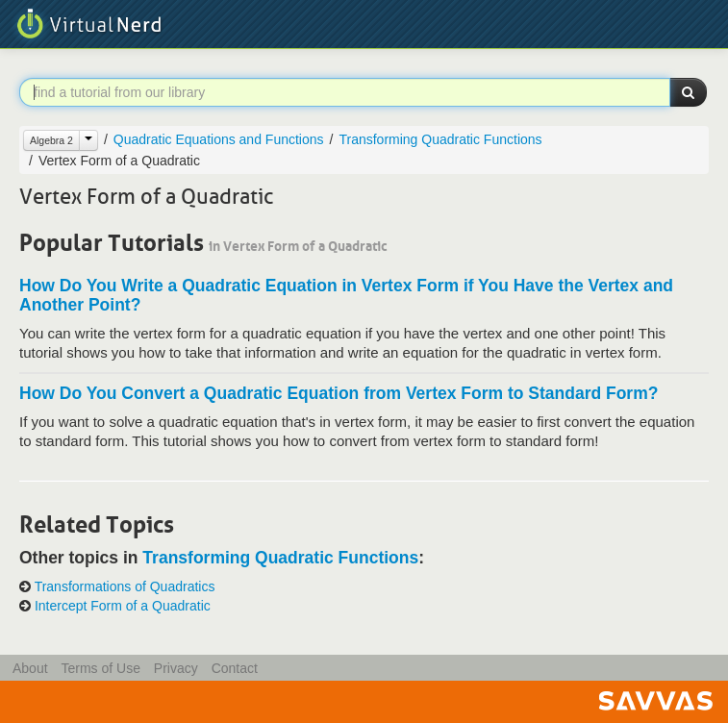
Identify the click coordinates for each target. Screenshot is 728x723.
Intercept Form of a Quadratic (123, 606)
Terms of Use (100, 668)
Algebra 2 (51, 140)
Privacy (176, 668)
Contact (235, 668)
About (30, 668)
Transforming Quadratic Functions (440, 139)
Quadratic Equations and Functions (219, 139)
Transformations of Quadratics (125, 586)
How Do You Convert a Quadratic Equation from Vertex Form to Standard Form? (339, 393)
